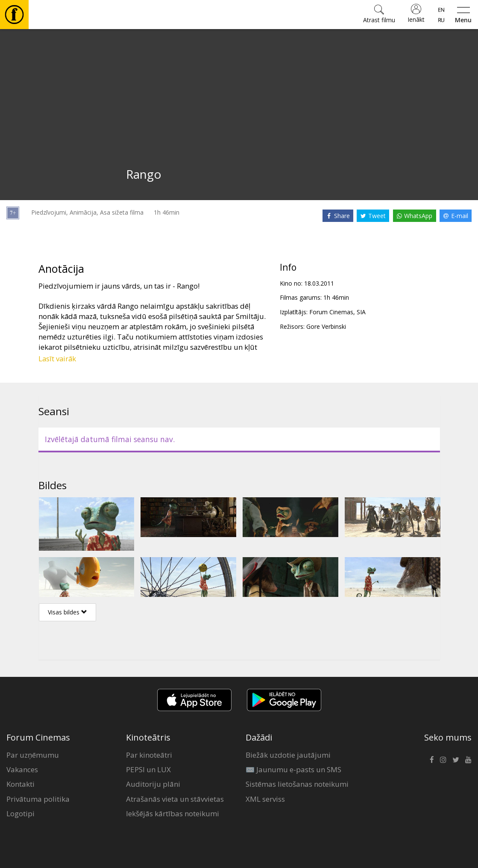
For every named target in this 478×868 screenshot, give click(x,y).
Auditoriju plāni (153, 784)
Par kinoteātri (149, 755)
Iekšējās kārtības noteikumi (173, 813)
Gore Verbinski (326, 326)
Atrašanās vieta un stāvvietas (175, 799)
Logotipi (21, 813)
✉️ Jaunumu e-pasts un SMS (293, 769)
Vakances (22, 769)
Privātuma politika (38, 799)
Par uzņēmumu (33, 755)
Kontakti (21, 784)
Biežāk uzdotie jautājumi (288, 755)
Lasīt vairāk (57, 359)
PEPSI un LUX (148, 769)
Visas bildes (67, 612)
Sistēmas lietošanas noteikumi (297, 784)
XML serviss (265, 799)
